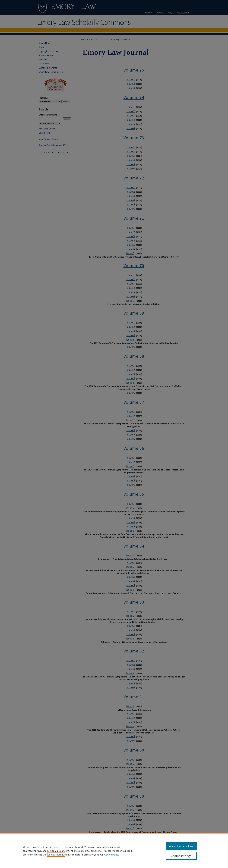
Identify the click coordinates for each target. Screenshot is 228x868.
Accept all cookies (181, 846)
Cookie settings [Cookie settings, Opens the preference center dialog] (181, 856)
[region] (114, 851)
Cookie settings (56, 855)
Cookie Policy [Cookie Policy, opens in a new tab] (112, 855)
